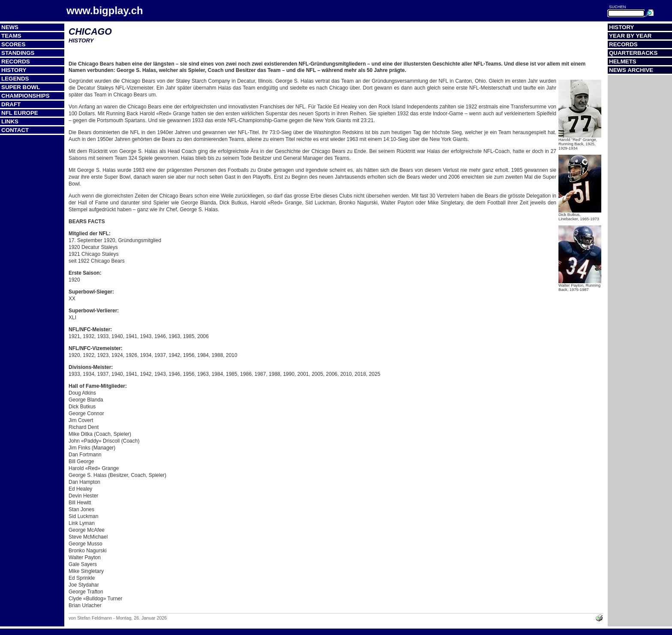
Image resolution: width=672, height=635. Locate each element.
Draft (11, 104)
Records (16, 61)
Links (10, 121)
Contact (15, 130)
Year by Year (630, 36)
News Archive (631, 70)
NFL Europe (20, 113)
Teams (11, 36)
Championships (25, 96)
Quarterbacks (633, 53)
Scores (13, 44)
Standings (18, 53)
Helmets (623, 61)
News (10, 27)
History (14, 70)
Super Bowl (21, 87)
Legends (15, 79)
